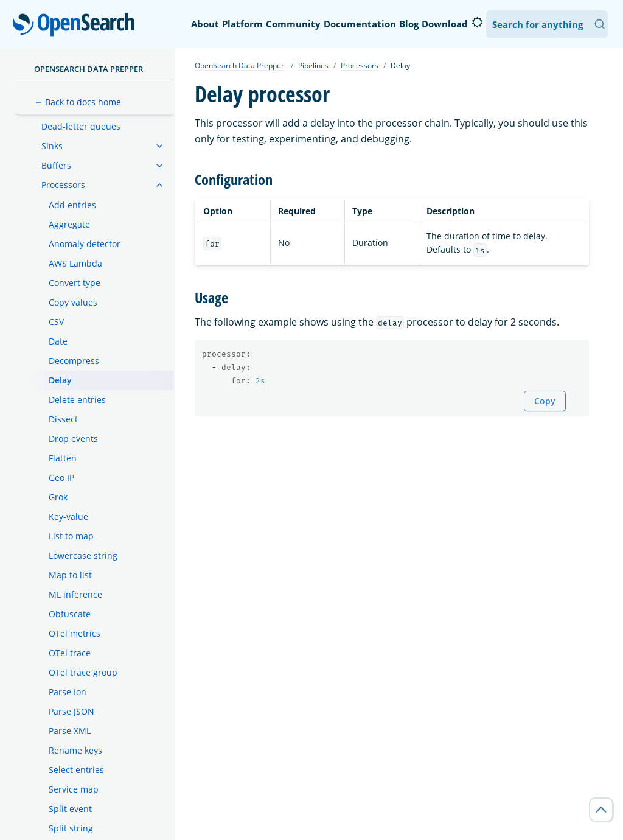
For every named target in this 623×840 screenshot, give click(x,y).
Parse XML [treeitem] (70, 731)
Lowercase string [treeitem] (83, 555)
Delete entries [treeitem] (77, 400)
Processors (360, 65)
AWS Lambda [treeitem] (75, 263)
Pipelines (313, 65)
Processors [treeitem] (63, 185)
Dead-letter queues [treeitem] (81, 126)
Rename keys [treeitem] (75, 750)
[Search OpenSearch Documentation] (547, 24)
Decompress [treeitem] (74, 361)
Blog (409, 24)
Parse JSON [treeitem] (71, 711)
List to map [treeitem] (71, 536)
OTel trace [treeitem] (70, 653)
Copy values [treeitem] (73, 302)
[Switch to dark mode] (477, 23)
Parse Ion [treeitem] (68, 692)
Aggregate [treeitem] (69, 224)
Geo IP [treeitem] (61, 478)
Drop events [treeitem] (73, 439)
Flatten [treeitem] (63, 458)
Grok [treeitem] (58, 497)
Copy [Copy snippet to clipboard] (545, 401)
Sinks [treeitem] (52, 146)
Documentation (360, 24)
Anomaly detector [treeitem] (85, 244)
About (205, 24)
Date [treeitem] (58, 341)
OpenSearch (77, 26)
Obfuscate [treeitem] (70, 614)
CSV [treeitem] (56, 322)
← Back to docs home (78, 102)
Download (445, 24)
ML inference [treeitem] (75, 594)
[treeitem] (159, 146)
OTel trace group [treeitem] (83, 672)
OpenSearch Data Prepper (89, 69)
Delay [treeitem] (60, 380)
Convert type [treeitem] (75, 283)
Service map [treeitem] (74, 789)
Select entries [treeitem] (76, 770)
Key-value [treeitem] (68, 516)
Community (293, 24)
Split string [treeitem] (71, 828)
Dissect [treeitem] (63, 419)
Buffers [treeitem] (56, 165)
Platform (242, 24)
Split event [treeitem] (70, 809)
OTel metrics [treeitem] (75, 633)
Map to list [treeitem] (70, 575)
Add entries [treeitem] (72, 205)
